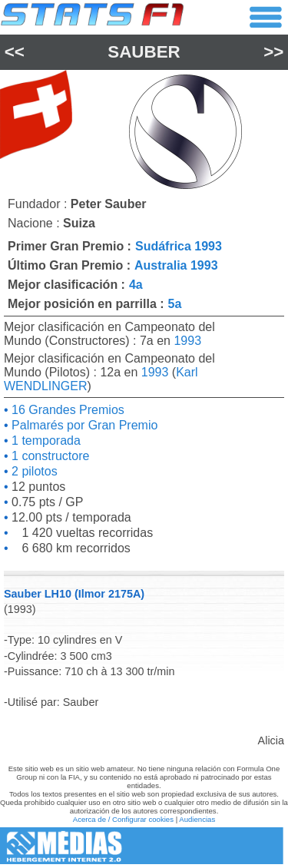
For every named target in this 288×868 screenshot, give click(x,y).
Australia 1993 (176, 265)
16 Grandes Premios (66, 410)
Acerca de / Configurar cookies (123, 819)
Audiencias (197, 819)
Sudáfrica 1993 (179, 246)
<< (15, 52)
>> (273, 52)
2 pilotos (33, 471)
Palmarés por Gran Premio (83, 425)
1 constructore (49, 456)
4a (136, 285)
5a (175, 304)
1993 (187, 341)
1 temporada (45, 441)
